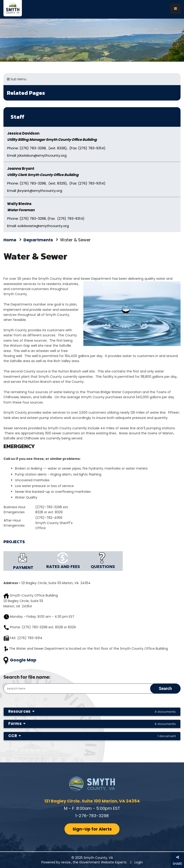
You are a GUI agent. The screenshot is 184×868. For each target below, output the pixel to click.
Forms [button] (92, 724)
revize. (66, 862)
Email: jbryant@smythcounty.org (35, 191)
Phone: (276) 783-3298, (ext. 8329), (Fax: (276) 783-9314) (56, 183)
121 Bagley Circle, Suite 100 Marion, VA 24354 (92, 801)
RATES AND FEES (63, 567)
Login (139, 862)
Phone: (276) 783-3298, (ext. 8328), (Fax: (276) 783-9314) (56, 148)
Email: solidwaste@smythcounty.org (38, 226)
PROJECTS (14, 542)
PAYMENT (23, 567)
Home (10, 240)
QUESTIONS (103, 567)
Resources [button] (92, 711)
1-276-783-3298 (92, 816)
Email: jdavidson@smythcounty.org (37, 155)
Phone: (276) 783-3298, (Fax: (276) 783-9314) (46, 218)
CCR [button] (92, 736)
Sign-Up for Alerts (92, 829)
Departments (38, 240)
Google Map (23, 660)
